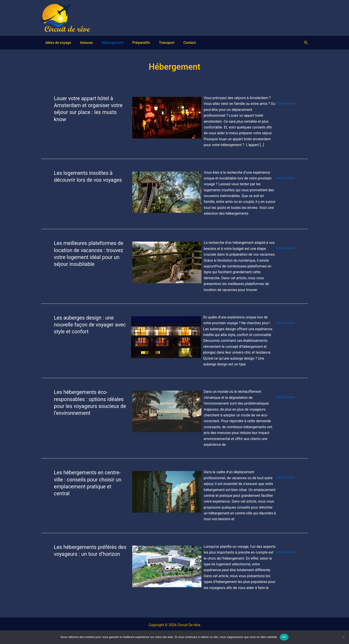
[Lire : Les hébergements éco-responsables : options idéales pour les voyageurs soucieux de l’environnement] (166, 416)
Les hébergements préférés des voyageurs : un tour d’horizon (86, 554)
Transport (144, 43)
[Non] (343, 637)
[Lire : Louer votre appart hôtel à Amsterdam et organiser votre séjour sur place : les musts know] (166, 120)
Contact (163, 43)
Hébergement (99, 43)
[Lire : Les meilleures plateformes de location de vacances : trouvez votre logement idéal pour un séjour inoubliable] (166, 265)
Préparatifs (123, 43)
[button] (306, 43)
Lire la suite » (286, 103)
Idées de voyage (54, 43)
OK (284, 637)
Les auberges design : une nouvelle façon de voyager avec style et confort (85, 324)
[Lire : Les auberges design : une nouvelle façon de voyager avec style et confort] (166, 339)
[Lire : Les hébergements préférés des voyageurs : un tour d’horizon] (166, 566)
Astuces (77, 43)
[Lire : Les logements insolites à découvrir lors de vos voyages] (166, 192)
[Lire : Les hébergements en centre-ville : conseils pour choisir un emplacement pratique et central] (166, 494)
